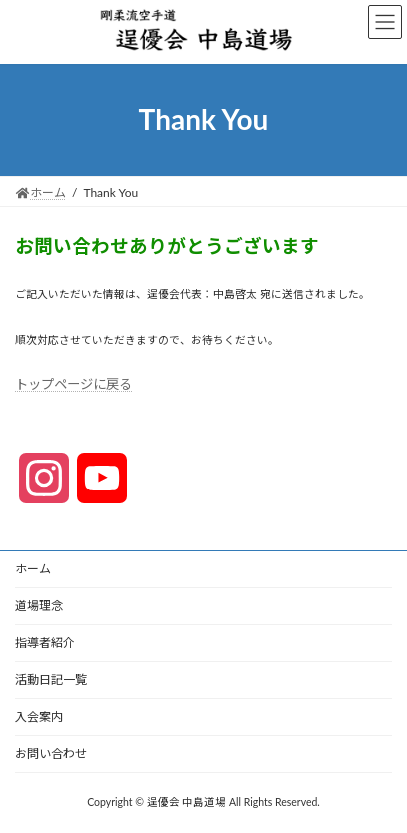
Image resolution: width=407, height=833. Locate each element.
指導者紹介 (45, 642)
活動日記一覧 (51, 679)
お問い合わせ (51, 753)
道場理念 (39, 605)
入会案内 (39, 716)
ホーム (33, 568)
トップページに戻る (73, 384)
